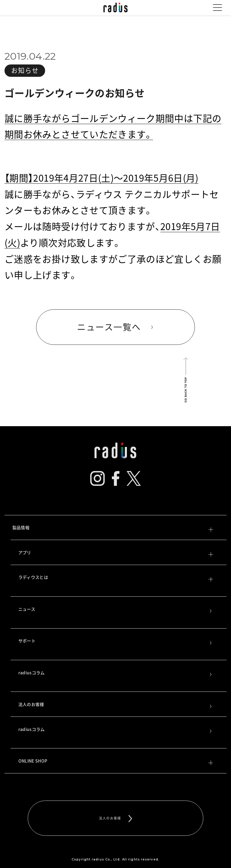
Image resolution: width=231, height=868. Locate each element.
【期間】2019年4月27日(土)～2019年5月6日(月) (102, 178)
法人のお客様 (116, 705)
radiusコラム (116, 673)
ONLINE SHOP (116, 761)
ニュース (116, 610)
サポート (116, 641)
